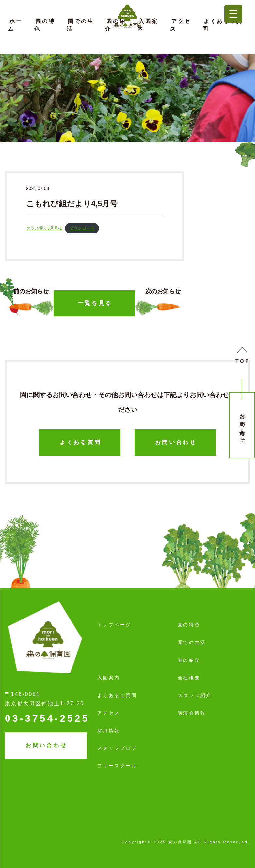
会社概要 (189, 678)
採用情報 (109, 731)
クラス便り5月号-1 (44, 228)
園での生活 (80, 25)
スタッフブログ (117, 748)
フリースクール (117, 766)
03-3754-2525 (47, 718)
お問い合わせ (242, 426)
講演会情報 (192, 713)
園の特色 (45, 25)
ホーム (15, 25)
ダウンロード (82, 228)
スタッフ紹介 (195, 695)
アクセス (181, 25)
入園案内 (148, 25)
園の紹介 (116, 25)
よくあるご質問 (223, 25)
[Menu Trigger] (233, 14)
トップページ (114, 625)
